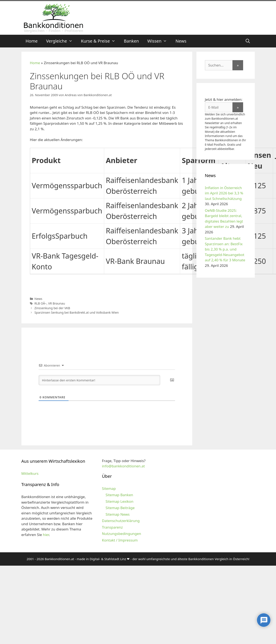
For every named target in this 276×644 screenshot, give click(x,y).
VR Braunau (57, 303)
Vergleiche (61, 41)
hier (46, 535)
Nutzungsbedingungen (121, 534)
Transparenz (112, 527)
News (181, 41)
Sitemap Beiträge (120, 508)
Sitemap (109, 488)
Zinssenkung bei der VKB (52, 308)
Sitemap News (117, 514)
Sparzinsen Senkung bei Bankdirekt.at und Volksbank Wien (77, 312)
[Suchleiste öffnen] (248, 41)
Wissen (159, 41)
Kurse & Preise (100, 41)
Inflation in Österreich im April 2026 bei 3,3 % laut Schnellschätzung (224, 193)
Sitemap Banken (119, 495)
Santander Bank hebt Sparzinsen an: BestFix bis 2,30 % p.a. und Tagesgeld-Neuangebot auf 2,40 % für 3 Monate (225, 249)
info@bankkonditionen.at (123, 466)
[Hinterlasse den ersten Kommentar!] (99, 380)
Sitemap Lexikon (119, 501)
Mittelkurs (30, 473)
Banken (131, 41)
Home (32, 41)
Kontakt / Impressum (120, 540)
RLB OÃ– (40, 303)
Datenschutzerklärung (121, 521)
